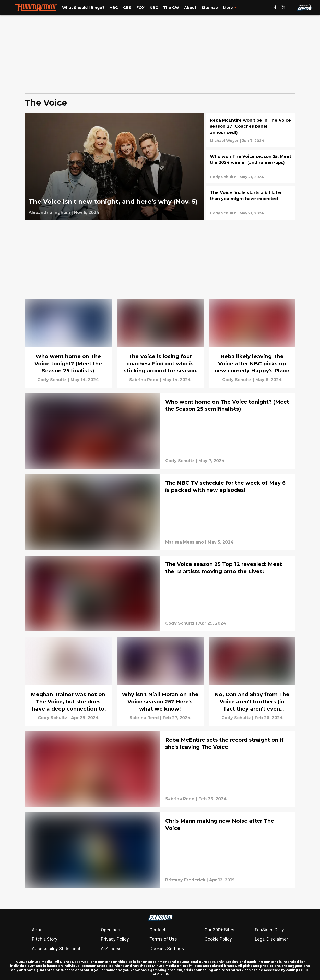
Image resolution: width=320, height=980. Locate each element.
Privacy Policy (115, 939)
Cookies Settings (167, 949)
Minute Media (40, 962)
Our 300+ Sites (220, 930)
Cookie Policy (218, 939)
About (38, 930)
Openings (111, 930)
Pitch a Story (45, 939)
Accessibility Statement (56, 949)
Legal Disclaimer (271, 939)
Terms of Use (163, 939)
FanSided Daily (269, 930)
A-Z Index (111, 949)
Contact (157, 930)
